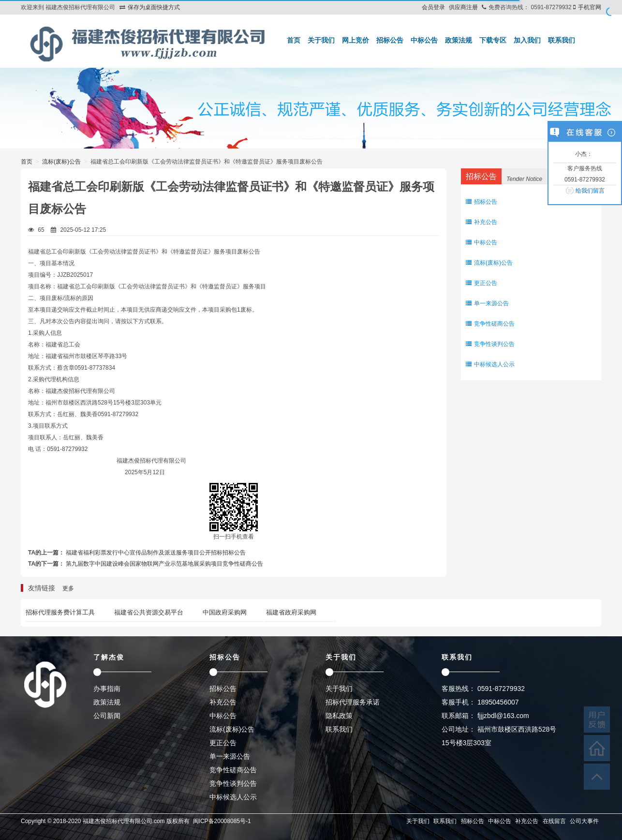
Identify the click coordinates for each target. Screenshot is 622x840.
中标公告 (424, 40)
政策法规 (459, 40)
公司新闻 (107, 716)
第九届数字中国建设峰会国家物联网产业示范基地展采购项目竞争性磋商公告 (164, 564)
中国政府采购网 (225, 612)
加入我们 (527, 40)
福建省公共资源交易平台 (149, 612)
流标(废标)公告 (61, 162)
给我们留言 (590, 191)
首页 (294, 40)
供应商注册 (463, 7)
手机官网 (590, 7)
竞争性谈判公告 (490, 344)
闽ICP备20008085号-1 (222, 821)
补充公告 (481, 222)
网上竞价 (355, 40)
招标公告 (390, 40)
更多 (68, 588)
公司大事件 (584, 821)
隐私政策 (339, 716)
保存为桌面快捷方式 (154, 7)
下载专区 (493, 40)
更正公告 (481, 283)
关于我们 (321, 40)
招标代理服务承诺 (353, 702)
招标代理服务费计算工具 (60, 612)
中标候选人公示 (490, 364)
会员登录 (433, 7)
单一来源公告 (487, 303)
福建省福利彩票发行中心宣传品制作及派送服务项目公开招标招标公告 (156, 553)
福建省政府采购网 (291, 612)
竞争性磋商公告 (490, 324)
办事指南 (107, 689)
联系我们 (562, 40)
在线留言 (554, 821)
